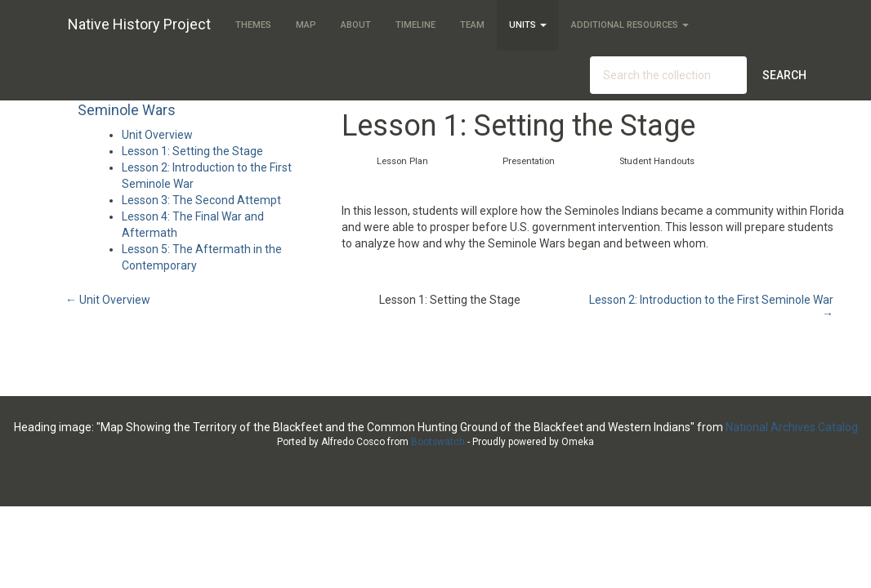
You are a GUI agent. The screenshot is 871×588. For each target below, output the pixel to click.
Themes (253, 25)
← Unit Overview (108, 300)
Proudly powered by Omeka (533, 442)
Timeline (415, 25)
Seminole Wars (127, 110)
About (356, 25)
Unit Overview (157, 135)
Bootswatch (438, 442)
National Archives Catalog (792, 427)
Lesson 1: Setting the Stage (192, 151)
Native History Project (139, 23)
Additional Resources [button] (630, 25)
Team (472, 25)
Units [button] (528, 25)
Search (784, 75)
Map (306, 25)
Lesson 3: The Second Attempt (201, 200)
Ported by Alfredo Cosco (331, 442)
